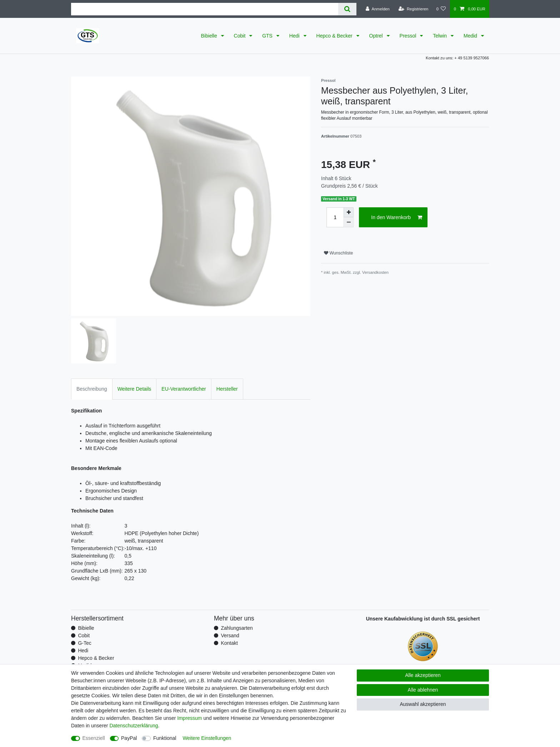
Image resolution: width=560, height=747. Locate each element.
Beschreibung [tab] (92, 389)
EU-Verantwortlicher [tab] (184, 389)
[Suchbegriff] (205, 9)
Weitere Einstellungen (207, 738)
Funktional (165, 738)
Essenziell (94, 738)
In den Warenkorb (397, 218)
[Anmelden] (378, 9)
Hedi (295, 36)
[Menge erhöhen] (349, 212)
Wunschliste (338, 253)
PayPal (129, 738)
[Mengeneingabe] (335, 217)
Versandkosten (375, 272)
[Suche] (347, 9)
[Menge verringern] (349, 222)
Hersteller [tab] (227, 389)
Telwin (441, 36)
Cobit (241, 36)
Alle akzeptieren (423, 675)
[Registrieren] (413, 9)
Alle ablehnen (423, 690)
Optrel (377, 36)
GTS (268, 36)
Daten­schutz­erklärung (134, 726)
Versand (230, 635)
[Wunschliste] (441, 9)
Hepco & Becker (335, 36)
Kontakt (229, 643)
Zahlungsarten (237, 628)
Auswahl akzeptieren (423, 704)
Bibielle (210, 36)
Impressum (189, 718)
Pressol (409, 36)
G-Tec (84, 643)
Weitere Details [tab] (134, 389)
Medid (471, 36)
